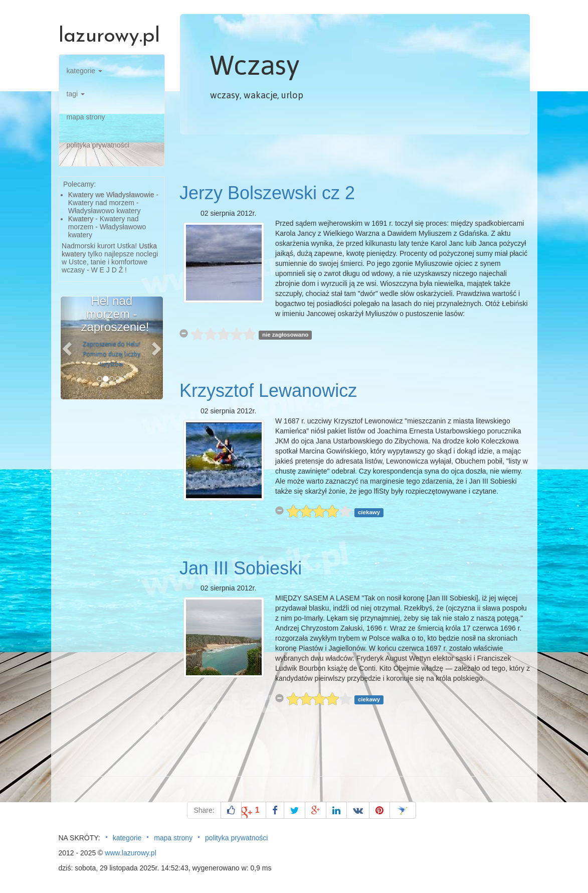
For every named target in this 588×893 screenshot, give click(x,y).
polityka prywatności (98, 145)
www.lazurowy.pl (130, 853)
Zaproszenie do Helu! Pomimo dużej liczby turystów (112, 354)
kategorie (84, 71)
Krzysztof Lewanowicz (268, 391)
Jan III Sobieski (241, 568)
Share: (204, 810)
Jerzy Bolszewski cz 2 (267, 193)
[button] (68, 348)
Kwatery (81, 219)
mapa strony (86, 117)
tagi (76, 94)
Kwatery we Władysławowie (111, 195)
